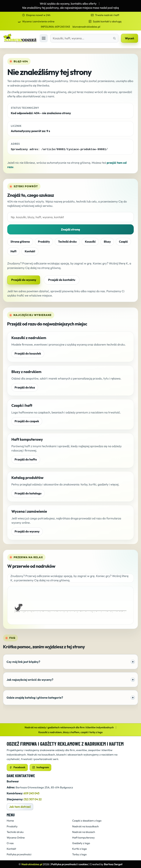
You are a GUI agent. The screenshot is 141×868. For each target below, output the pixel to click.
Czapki (123, 241)
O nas (10, 843)
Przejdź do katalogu (28, 493)
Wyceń (130, 38)
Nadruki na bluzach (84, 832)
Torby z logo (79, 854)
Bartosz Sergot (113, 864)
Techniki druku (67, 241)
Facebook (17, 767)
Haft (13, 251)
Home (10, 821)
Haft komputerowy (83, 837)
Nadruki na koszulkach (85, 826)
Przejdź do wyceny (24, 280)
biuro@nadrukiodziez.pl (86, 27)
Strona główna (20, 241)
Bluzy (107, 241)
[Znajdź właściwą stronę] (114, 38)
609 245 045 (32, 793)
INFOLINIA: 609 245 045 (55, 27)
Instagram (41, 767)
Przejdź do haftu (26, 459)
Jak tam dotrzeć (20, 806)
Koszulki (90, 241)
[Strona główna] (20, 38)
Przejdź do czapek (27, 421)
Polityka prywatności (19, 854)
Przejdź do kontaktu (62, 280)
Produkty (44, 241)
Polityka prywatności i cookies (69, 864)
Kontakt (30, 251)
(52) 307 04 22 (33, 799)
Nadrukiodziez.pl (32, 864)
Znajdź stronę (70, 229)
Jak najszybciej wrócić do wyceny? (71, 679)
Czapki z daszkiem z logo (87, 821)
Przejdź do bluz (25, 387)
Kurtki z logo (80, 849)
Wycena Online (16, 837)
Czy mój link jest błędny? (71, 662)
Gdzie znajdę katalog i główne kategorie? (71, 697)
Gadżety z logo (81, 843)
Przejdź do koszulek (28, 353)
